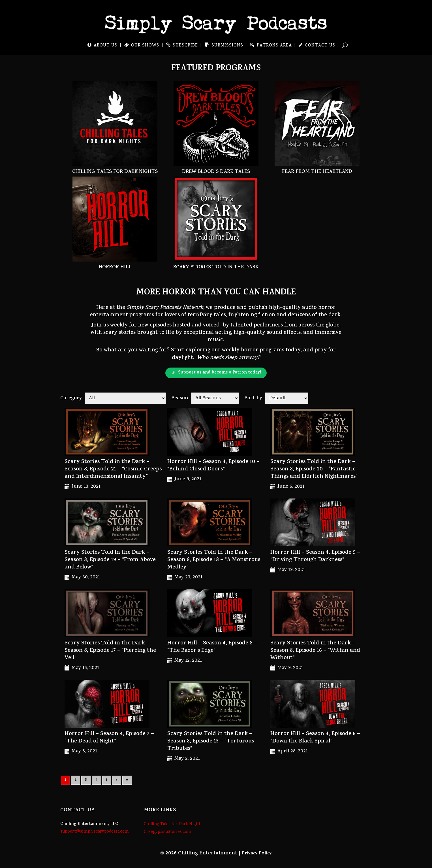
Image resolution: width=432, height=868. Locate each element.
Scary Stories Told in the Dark (216, 268)
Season (180, 398)
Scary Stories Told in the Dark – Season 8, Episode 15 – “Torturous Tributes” (211, 741)
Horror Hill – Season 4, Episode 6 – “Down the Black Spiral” (315, 738)
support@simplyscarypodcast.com (95, 832)
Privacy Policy (257, 854)
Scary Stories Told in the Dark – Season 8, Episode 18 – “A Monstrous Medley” (214, 560)
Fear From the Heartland (317, 172)
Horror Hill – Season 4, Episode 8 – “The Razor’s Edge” (212, 647)
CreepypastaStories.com (168, 832)
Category (71, 398)
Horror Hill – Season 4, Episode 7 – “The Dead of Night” (109, 738)
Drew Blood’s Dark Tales (216, 172)
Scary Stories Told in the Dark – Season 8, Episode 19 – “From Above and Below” (110, 560)
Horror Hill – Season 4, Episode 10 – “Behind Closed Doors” (213, 466)
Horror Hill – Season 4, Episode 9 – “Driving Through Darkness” (315, 556)
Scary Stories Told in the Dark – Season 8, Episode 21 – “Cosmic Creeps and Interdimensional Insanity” (113, 469)
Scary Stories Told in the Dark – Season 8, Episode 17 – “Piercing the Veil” (110, 651)
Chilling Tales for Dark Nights (115, 172)
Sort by (253, 398)
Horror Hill (115, 268)
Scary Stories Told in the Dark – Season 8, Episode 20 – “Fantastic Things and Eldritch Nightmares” (314, 469)
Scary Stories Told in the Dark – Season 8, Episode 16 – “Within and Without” (315, 651)
